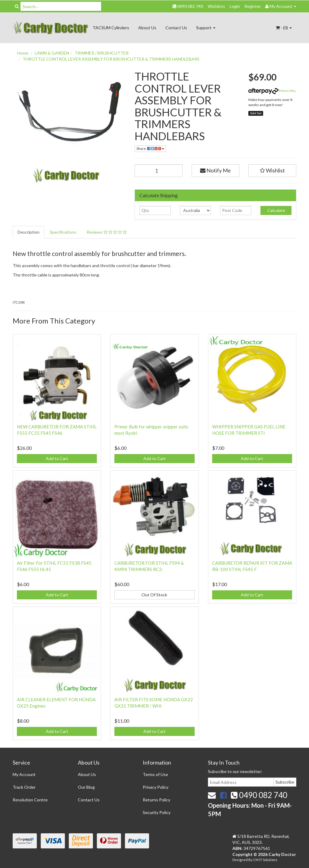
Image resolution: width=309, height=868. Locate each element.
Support (206, 28)
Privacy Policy (156, 787)
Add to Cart (57, 458)
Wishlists (216, 6)
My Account (24, 774)
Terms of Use (155, 774)
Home (23, 53)
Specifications (63, 232)
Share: (150, 148)
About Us (147, 28)
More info (272, 91)
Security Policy (157, 812)
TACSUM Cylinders (111, 28)
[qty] (155, 210)
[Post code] (236, 210)
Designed (240, 860)
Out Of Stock (154, 595)
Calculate (276, 210)
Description (29, 232)
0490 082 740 (188, 6)
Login (235, 6)
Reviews (107, 232)
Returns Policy (156, 800)
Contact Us (176, 28)
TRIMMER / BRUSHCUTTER (102, 53)
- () (284, 28)
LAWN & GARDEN (52, 53)
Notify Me (215, 170)
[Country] (195, 210)
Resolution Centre (30, 800)
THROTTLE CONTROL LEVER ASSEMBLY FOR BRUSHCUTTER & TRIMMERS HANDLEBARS (111, 59)
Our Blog (86, 787)
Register (253, 6)
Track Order (24, 787)
